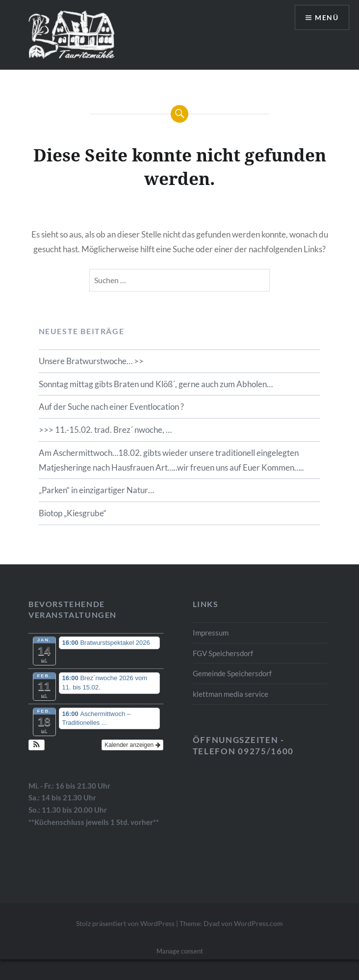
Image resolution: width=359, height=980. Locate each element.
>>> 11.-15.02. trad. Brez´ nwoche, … (105, 430)
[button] (37, 745)
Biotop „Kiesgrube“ (73, 513)
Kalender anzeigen (132, 745)
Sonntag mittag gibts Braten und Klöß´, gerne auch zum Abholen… (156, 384)
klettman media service (231, 694)
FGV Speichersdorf (223, 653)
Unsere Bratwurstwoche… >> (91, 361)
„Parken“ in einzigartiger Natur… (96, 490)
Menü (327, 17)
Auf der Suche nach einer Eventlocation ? (111, 407)
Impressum (211, 633)
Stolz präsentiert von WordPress (125, 923)
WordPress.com (258, 923)
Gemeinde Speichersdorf (232, 673)
